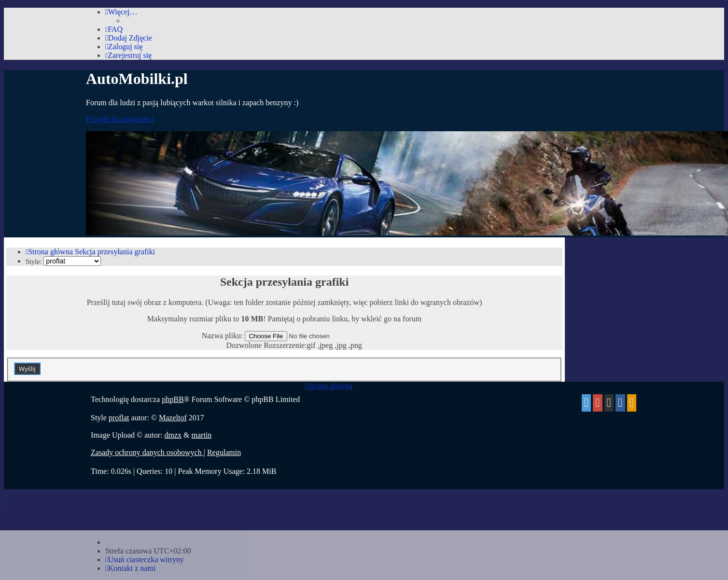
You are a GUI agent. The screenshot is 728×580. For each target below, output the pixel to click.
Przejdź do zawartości (120, 119)
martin (202, 435)
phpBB (173, 399)
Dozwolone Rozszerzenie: (266, 345)
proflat (119, 418)
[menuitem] (114, 29)
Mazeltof (173, 418)
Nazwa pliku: (223, 336)
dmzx (173, 435)
